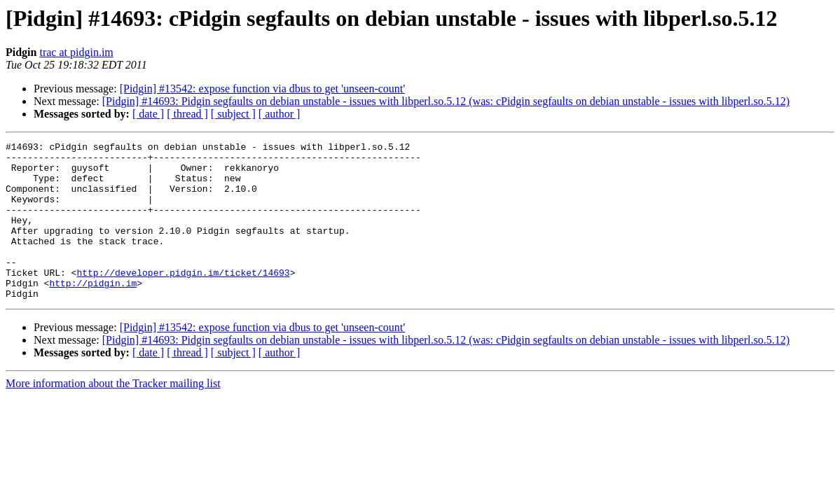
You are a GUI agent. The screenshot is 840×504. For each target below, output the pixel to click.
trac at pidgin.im (76, 52)
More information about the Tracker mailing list (113, 415)
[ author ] (280, 114)
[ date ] (148, 114)
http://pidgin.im (93, 312)
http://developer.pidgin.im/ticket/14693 (183, 300)
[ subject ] (233, 114)
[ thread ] (187, 114)
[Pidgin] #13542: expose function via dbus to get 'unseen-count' (262, 89)
